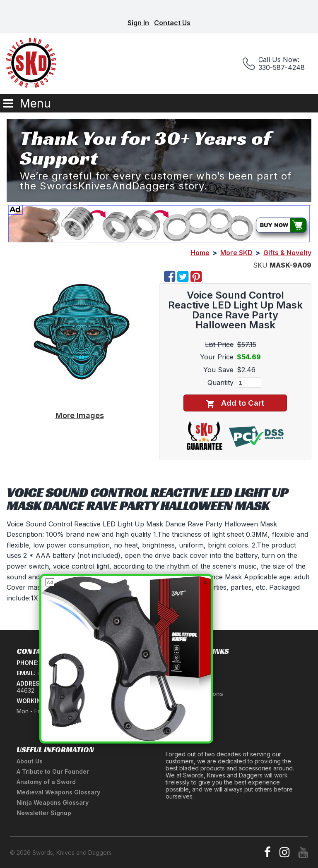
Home (200, 253)
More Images (80, 415)
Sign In (138, 23)
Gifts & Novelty (287, 253)
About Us (30, 761)
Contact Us (172, 23)
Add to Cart (235, 403)
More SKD (236, 253)
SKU (260, 265)
